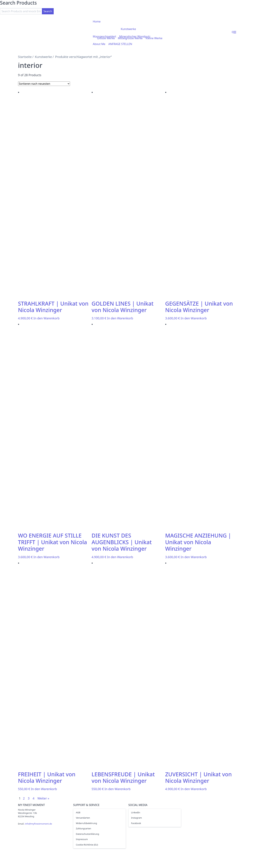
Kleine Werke (154, 38)
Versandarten (83, 818)
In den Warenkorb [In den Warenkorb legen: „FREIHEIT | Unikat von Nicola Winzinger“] (44, 789)
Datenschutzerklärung (88, 834)
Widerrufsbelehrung (87, 823)
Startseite (25, 57)
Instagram (137, 818)
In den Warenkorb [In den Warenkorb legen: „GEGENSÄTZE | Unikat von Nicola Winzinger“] (194, 318)
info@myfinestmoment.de (38, 824)
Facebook (136, 823)
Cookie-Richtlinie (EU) (87, 845)
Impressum (82, 839)
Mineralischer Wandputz (135, 36)
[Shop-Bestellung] (44, 84)
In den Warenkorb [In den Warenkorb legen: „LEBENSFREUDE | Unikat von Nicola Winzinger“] (117, 789)
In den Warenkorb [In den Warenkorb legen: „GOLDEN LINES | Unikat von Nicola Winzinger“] (120, 318)
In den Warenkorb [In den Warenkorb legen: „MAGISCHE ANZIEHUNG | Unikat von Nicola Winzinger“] (194, 557)
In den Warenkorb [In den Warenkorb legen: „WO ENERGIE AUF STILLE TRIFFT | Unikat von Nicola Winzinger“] (47, 557)
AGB (78, 812)
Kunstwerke (128, 29)
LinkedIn (136, 812)
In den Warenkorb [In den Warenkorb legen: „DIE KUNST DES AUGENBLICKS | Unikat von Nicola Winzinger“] (120, 557)
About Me (99, 44)
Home (97, 21)
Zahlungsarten (84, 828)
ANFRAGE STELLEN (120, 44)
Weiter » (43, 798)
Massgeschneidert (105, 36)
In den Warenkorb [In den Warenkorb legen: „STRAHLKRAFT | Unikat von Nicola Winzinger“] (47, 318)
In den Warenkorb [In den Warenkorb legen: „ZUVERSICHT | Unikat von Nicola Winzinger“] (194, 789)
